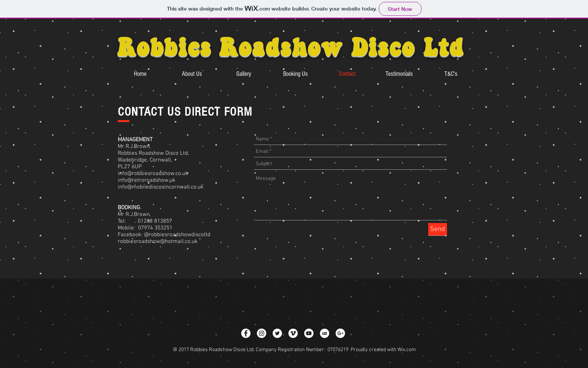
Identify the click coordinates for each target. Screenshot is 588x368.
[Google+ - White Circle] (340, 333)
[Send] (438, 229)
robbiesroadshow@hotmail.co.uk (158, 241)
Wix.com (407, 350)
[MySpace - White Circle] (325, 333)
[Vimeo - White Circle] (293, 333)
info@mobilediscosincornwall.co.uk (161, 187)
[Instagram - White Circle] (262, 333)
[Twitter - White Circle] (277, 333)
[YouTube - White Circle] (309, 333)
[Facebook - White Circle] (246, 333)
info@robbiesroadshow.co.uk (153, 173)
